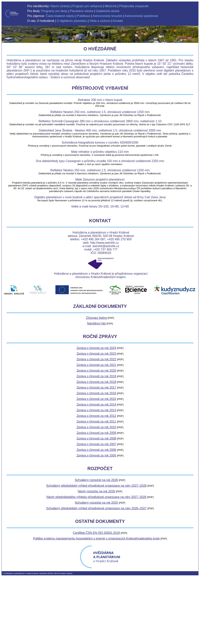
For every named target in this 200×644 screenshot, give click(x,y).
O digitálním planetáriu (72, 21)
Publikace (84, 16)
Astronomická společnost (141, 16)
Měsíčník (111, 6)
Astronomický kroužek (107, 16)
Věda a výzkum (100, 21)
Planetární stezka (82, 11)
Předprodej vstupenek (134, 6)
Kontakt (118, 21)
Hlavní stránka (60, 6)
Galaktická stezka (108, 11)
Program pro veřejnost (87, 6)
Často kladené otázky (60, 16)
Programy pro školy (54, 11)
